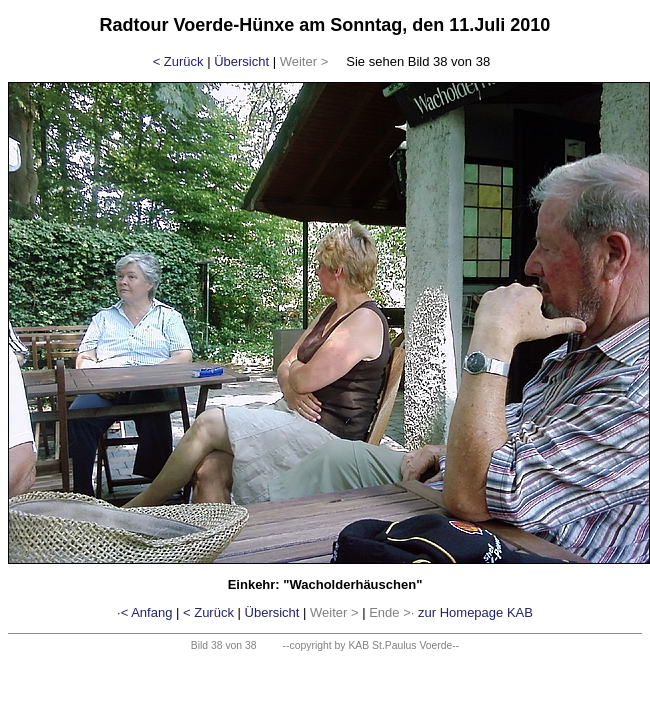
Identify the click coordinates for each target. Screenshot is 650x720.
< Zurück (178, 61)
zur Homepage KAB (475, 612)
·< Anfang (144, 612)
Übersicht (241, 61)
